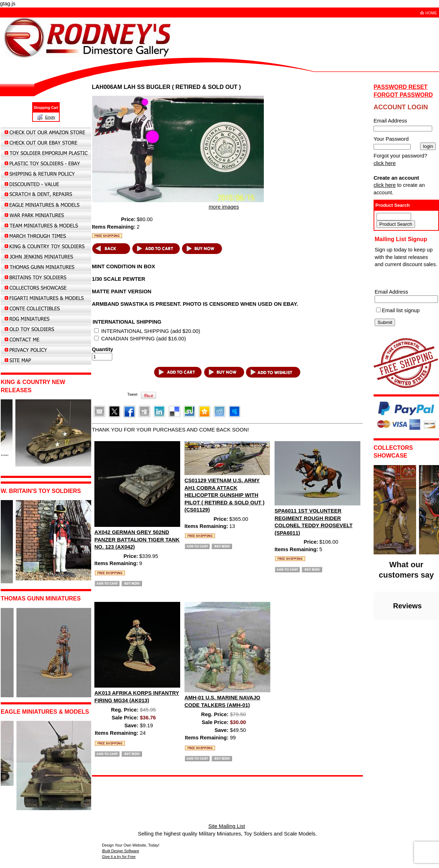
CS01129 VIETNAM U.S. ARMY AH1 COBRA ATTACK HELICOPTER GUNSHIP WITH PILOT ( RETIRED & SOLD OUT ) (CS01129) (225, 495)
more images (224, 207)
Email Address (391, 292)
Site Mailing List (227, 826)
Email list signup (401, 310)
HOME (431, 13)
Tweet (132, 394)
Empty (50, 117)
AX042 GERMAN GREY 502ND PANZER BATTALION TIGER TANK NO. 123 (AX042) (137, 540)
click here (385, 163)
